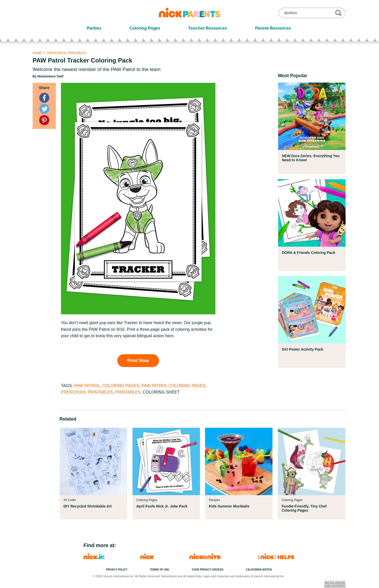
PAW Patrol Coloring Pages (173, 386)
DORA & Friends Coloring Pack (309, 253)
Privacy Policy (117, 570)
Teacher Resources (208, 28)
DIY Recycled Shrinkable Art (88, 506)
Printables (128, 392)
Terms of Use (159, 570)
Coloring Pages (145, 28)
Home (37, 53)
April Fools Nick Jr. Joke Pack (162, 506)
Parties (94, 28)
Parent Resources (273, 28)
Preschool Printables (67, 53)
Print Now (138, 361)
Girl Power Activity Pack (303, 349)
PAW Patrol (87, 386)
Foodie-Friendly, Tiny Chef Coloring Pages (304, 508)
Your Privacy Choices (208, 570)
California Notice (259, 570)
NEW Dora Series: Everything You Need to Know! (311, 158)
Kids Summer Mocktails (229, 506)
